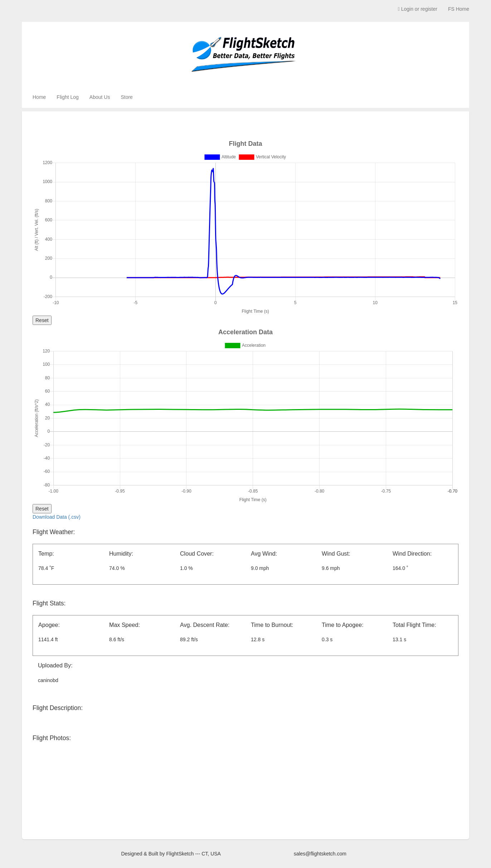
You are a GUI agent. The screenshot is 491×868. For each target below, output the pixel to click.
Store (127, 97)
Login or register (418, 9)
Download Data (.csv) (57, 517)
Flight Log (67, 97)
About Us (100, 97)
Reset (42, 320)
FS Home (459, 9)
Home (39, 97)
